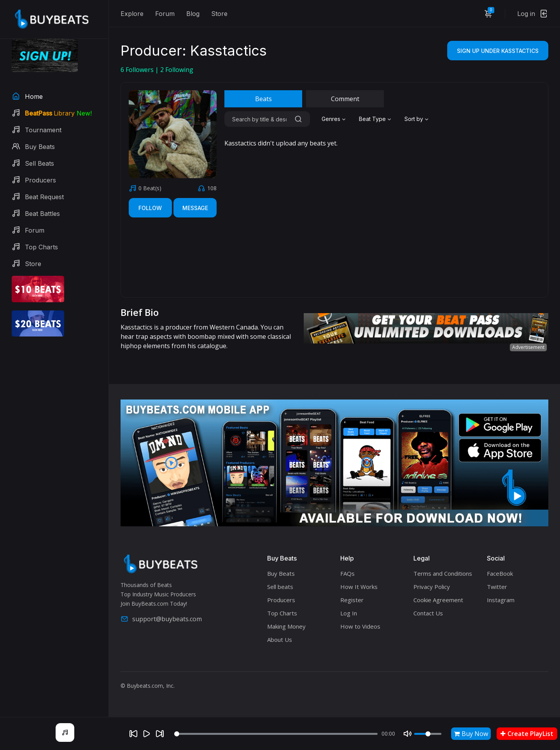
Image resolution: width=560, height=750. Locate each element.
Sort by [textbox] (414, 119)
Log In (349, 613)
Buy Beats (281, 573)
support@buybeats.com (161, 619)
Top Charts (282, 613)
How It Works (359, 587)
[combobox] (334, 119)
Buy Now (471, 734)
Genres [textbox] (331, 119)
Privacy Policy (432, 587)
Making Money (286, 626)
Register (352, 600)
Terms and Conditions (443, 573)
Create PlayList (527, 734)
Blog (193, 14)
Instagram (501, 600)
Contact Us (428, 613)
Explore (132, 14)
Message (195, 208)
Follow (150, 208)
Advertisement (528, 347)
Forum (165, 14)
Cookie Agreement (438, 600)
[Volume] (428, 734)
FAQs (347, 573)
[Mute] (408, 734)
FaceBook (500, 573)
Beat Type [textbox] (372, 119)
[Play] (147, 734)
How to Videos (360, 626)
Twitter (497, 587)
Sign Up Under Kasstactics (498, 51)
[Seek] (276, 734)
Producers (281, 600)
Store (219, 14)
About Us (280, 640)
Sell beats (280, 587)
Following (177, 70)
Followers (138, 70)
